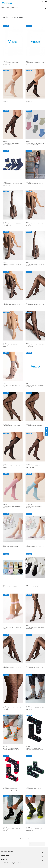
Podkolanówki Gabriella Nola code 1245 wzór (13, 467)
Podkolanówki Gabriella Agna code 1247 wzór (34, 467)
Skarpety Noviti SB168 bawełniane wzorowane (12, 184)
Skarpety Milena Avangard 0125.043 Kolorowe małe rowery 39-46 (34, 750)
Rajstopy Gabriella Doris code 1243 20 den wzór (11, 426)
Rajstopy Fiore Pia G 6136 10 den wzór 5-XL (12, 346)
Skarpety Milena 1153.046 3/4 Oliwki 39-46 (34, 830)
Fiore (5, 61)
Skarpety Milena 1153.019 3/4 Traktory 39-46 (34, 789)
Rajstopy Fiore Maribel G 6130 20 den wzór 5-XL (35, 305)
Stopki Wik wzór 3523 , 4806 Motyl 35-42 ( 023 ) (35, 386)
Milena (28, 706)
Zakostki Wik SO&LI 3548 (33, 587)
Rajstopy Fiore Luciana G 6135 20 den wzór (35, 265)
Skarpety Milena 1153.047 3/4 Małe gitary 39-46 (35, 709)
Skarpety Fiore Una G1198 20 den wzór (35, 63)
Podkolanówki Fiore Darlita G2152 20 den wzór (12, 63)
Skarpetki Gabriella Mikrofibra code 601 (34, 507)
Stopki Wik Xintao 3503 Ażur (11, 587)
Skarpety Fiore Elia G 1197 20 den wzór (12, 386)
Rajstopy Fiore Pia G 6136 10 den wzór (35, 668)
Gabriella (6, 101)
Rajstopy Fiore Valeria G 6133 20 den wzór (12, 305)
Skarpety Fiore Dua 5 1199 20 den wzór (12, 628)
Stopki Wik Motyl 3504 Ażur (10, 547)
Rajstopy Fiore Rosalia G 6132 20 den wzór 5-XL (35, 628)
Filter (46, 432)
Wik (27, 384)
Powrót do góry (37, 844)
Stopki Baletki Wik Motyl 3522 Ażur (35, 547)
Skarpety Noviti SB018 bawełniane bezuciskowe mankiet (35, 144)
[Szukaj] (24, 8)
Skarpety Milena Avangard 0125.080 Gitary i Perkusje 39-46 (12, 789)
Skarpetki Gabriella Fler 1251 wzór (12, 103)
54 (27, 839)
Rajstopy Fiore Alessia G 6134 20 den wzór (35, 225)
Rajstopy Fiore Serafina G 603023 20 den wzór (35, 346)
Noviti (28, 142)
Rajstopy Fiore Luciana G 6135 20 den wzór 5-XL (12, 225)
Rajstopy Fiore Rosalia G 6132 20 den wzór (12, 668)
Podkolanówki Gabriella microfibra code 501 (13, 507)
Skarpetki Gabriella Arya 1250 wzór (35, 103)
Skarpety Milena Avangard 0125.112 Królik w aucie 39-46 (11, 749)
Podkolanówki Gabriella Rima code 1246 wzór (11, 144)
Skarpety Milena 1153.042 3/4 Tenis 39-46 (13, 830)
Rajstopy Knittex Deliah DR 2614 (34, 184)
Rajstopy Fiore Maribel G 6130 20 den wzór (12, 709)
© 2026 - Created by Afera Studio (12, 863)
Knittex (28, 182)
